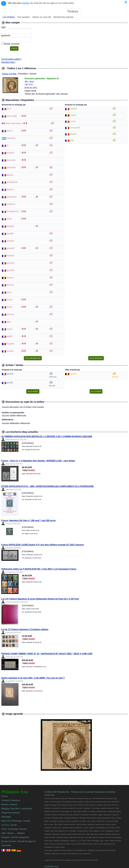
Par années (24, 17)
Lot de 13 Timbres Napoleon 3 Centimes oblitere (25, 629)
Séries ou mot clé (42, 17)
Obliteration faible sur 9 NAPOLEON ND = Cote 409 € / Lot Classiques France (39, 569)
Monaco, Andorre (9, 804)
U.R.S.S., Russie (9, 825)
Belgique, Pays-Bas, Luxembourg (17, 809)
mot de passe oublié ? (11, 59)
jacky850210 (12, 182)
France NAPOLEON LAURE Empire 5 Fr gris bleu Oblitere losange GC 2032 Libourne (43, 545)
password (6, 36)
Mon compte (120, 11)
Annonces (102, 11)
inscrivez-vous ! (8, 62)
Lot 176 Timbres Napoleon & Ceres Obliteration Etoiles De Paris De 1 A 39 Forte (40, 599)
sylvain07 (11, 248)
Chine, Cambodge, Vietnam (14, 829)
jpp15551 (11, 270)
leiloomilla (11, 160)
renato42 (10, 153)
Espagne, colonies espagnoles (15, 837)
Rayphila (10, 344)
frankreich (11, 138)
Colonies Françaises (11, 800)
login (4, 27)
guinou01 (11, 263)
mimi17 (10, 131)
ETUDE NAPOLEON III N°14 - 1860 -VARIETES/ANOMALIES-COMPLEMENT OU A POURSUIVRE (48, 486)
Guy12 (9, 329)
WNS (96, 860)
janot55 (10, 383)
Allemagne (6, 817)
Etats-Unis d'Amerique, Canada (16, 821)
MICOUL (10, 285)
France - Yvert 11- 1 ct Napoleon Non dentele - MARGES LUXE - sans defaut (38, 461)
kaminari (10, 314)
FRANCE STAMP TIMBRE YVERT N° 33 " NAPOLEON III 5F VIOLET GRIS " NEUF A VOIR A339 (47, 654)
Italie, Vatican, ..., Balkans (13, 833)
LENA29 (10, 241)
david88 (10, 234)
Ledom (73, 121)
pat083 (10, 336)
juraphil (73, 115)
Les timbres (9, 17)
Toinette (10, 351)
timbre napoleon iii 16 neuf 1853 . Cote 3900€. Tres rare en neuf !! (33, 678)
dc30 (9, 109)
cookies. (26, 3)
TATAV (9, 219)
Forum (89, 11)
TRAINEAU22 (13, 212)
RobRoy (10, 190)
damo (9, 292)
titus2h (9, 300)
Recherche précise (63, 17)
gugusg (10, 175)
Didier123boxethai (13, 123)
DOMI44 (73, 109)
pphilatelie (11, 168)
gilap (8, 322)
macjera (10, 278)
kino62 (9, 307)
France (5, 796)
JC (8, 145)
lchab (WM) (12, 116)
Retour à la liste (9, 74)
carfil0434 (11, 204)
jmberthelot (11, 197)
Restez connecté (12, 44)
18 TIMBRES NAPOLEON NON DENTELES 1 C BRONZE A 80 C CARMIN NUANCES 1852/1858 (47, 436)
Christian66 (75, 128)
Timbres (73, 11)
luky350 (73, 134)
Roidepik (10, 256)
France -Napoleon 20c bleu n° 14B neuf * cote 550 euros (29, 520)
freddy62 (10, 226)
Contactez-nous (51, 866)
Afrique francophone (11, 813)
